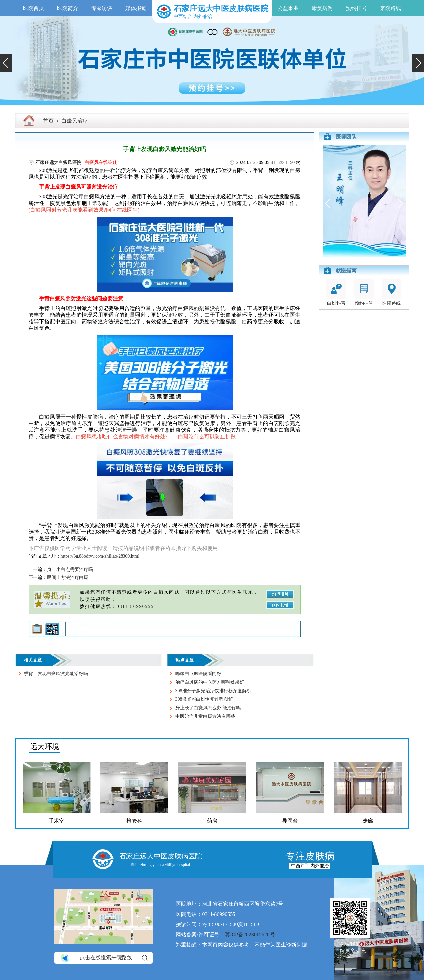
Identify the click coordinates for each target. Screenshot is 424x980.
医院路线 (391, 292)
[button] (6, 63)
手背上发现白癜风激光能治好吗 (56, 674)
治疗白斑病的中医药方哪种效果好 (210, 682)
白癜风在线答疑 (101, 162)
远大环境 (45, 747)
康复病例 (322, 8)
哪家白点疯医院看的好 (198, 674)
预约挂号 (356, 8)
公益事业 (288, 8)
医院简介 (68, 8)
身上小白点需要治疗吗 (70, 570)
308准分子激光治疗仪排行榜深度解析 (213, 691)
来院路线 (391, 8)
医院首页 (33, 8)
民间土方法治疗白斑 (68, 577)
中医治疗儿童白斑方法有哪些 (205, 716)
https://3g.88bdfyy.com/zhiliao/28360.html (100, 556)
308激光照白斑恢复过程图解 (204, 699)
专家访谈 (102, 8)
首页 (48, 121)
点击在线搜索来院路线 (104, 958)
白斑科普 (336, 292)
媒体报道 (136, 8)
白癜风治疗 (75, 121)
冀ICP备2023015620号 (250, 934)
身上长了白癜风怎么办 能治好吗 (208, 708)
